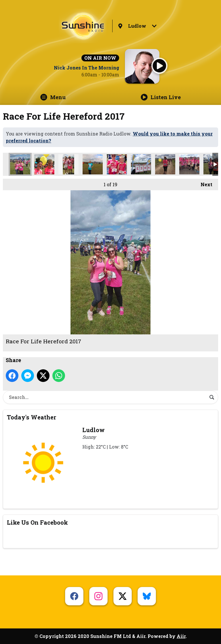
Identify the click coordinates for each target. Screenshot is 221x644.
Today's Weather (32, 417)
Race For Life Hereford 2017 (20, 164)
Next (204, 183)
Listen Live (161, 97)
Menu (53, 97)
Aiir (181, 636)
